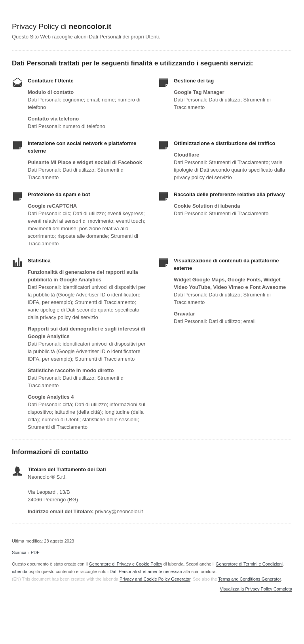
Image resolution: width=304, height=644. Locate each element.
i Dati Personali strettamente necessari (145, 571)
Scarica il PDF (26, 552)
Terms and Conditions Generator (249, 579)
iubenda (20, 571)
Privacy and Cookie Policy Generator (155, 579)
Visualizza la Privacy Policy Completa (256, 589)
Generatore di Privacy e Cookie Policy (125, 564)
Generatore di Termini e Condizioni (249, 564)
